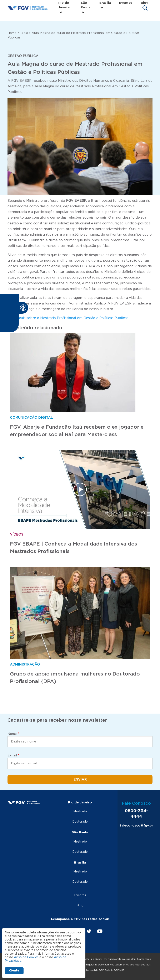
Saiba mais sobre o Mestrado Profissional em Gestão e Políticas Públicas (68, 318)
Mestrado (80, 812)
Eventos (126, 3)
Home (12, 33)
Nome (12, 734)
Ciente (14, 971)
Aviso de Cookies (26, 957)
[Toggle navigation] (145, 8)
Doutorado (80, 822)
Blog (145, 3)
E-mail (12, 755)
